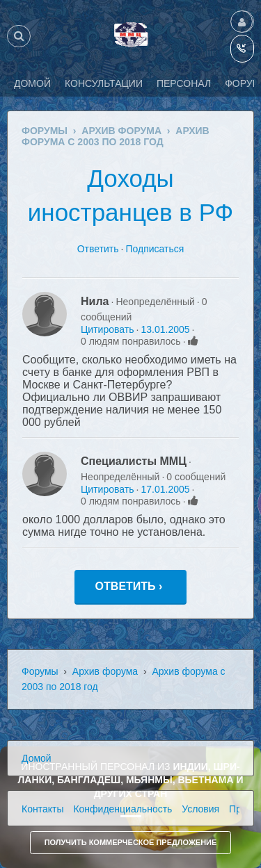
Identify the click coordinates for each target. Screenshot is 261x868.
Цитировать (107, 329)
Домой (37, 758)
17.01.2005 (165, 489)
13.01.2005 (165, 329)
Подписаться (155, 249)
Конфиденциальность (122, 809)
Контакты (42, 809)
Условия (200, 809)
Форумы (40, 671)
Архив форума (105, 671)
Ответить (98, 249)
